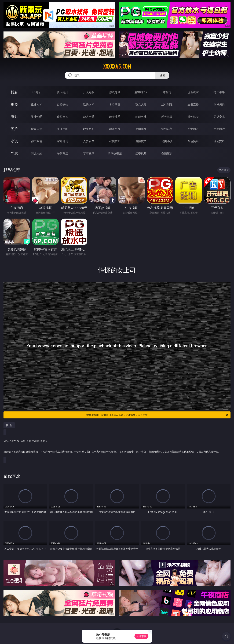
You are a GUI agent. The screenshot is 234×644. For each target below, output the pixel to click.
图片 (14, 129)
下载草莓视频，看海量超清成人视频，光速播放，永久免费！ (156, 415)
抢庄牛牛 (219, 92)
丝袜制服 (167, 104)
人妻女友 (89, 141)
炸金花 (167, 92)
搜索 (162, 75)
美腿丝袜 (141, 129)
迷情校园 (141, 141)
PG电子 (36, 92)
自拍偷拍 (63, 104)
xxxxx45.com (117, 66)
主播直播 (193, 104)
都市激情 (36, 141)
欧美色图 (89, 129)
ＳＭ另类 (219, 104)
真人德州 (63, 92)
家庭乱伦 (63, 141)
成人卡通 (89, 117)
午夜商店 (63, 153)
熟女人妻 (141, 104)
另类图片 (219, 129)
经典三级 (167, 117)
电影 (14, 117)
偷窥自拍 (36, 129)
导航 (14, 153)
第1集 (9, 425)
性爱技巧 (219, 141)
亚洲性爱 (36, 117)
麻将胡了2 (141, 92)
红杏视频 (141, 153)
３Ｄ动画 (115, 104)
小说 (14, 141)
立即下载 (141, 636)
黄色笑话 (193, 141)
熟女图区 (193, 129)
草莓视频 (89, 153)
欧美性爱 (115, 117)
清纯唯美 (167, 129)
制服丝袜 (141, 117)
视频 (14, 104)
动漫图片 (115, 129)
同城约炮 (36, 153)
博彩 (14, 92)
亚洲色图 (63, 129)
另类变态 (219, 117)
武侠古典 (115, 141)
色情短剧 (167, 153)
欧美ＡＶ (89, 104)
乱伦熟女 (193, 117)
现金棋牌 (193, 92)
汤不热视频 (115, 153)
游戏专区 (115, 92)
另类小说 (167, 141)
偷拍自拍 (63, 117)
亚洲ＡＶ (36, 104)
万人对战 (89, 92)
